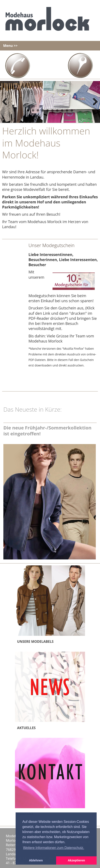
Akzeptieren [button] (76, 860)
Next (94, 102)
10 (72, 110)
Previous (6, 102)
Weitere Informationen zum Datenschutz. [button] (54, 848)
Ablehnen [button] (36, 860)
